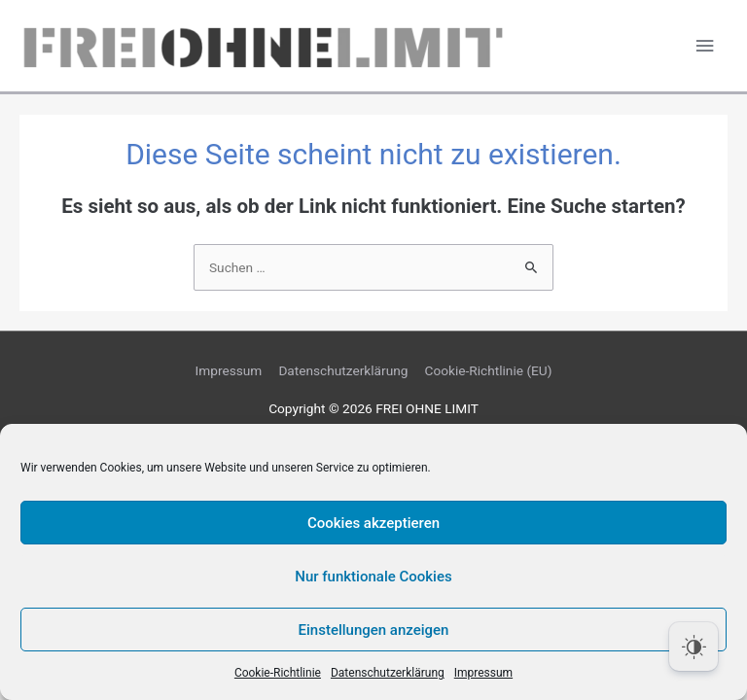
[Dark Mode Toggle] (694, 647)
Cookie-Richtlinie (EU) (489, 370)
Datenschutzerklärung (388, 673)
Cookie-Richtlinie (278, 673)
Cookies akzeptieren (373, 523)
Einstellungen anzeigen (374, 630)
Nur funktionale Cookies (373, 577)
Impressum (483, 673)
